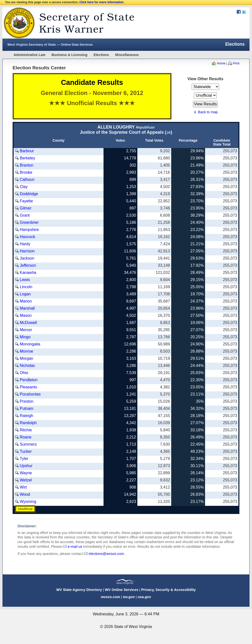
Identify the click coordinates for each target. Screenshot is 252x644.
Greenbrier (29, 222)
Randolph (28, 423)
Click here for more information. (102, 2)
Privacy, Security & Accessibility (168, 590)
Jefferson (28, 265)
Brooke (26, 172)
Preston (27, 401)
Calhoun (27, 180)
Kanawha (28, 273)
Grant (25, 215)
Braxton (27, 165)
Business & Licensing (69, 55)
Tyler (24, 459)
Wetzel (26, 480)
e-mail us (75, 547)
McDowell (28, 323)
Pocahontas (30, 394)
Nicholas (27, 366)
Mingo (25, 337)
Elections (101, 55)
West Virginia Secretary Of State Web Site (66, 23)
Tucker (26, 451)
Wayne (26, 473)
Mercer (26, 330)
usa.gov (144, 597)
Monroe (26, 351)
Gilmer (26, 208)
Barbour (27, 151)
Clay (24, 187)
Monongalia (30, 344)
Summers (28, 444)
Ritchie (26, 430)
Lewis (25, 280)
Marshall (27, 308)
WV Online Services (122, 590)
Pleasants (28, 387)
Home (221, 63)
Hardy (25, 244)
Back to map (208, 112)
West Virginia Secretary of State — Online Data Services (50, 45)
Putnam (27, 408)
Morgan (26, 358)
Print (236, 63)
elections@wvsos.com (106, 554)
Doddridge (29, 194)
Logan (25, 294)
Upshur (26, 466)
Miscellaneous (127, 55)
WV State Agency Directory (79, 590)
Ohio (24, 373)
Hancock (27, 237)
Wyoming (28, 502)
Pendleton (29, 380)
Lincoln (26, 287)
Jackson (27, 258)
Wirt (23, 487)
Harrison (27, 251)
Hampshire (29, 230)
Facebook (239, 12)
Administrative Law (29, 55)
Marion (26, 301)
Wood (25, 494)
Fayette (26, 201)
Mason (26, 315)
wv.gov (129, 597)
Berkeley (27, 158)
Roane (26, 437)
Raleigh (26, 416)
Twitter (244, 12)
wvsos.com (110, 597)
